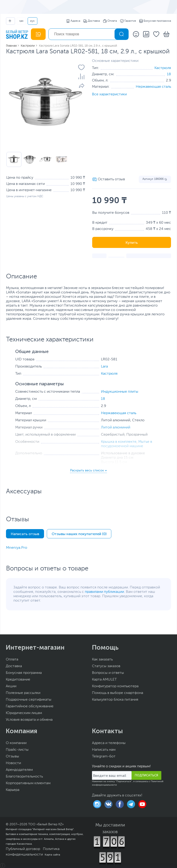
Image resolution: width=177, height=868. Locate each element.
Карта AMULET (104, 680)
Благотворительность (24, 777)
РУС (32, 21)
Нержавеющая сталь (153, 87)
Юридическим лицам (24, 713)
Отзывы (12, 756)
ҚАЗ (21, 21)
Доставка (92, 21)
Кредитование (18, 680)
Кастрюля (163, 68)
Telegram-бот (104, 756)
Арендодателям (19, 770)
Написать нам (104, 750)
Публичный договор (23, 849)
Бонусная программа (155, 21)
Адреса (73, 21)
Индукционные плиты (120, 392)
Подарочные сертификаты (29, 700)
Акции (11, 686)
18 (169, 74)
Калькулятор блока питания (115, 700)
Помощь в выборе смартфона (118, 693)
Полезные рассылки (23, 693)
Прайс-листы (17, 750)
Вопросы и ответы (108, 673)
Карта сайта (52, 855)
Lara (104, 367)
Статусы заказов (106, 666)
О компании (16, 743)
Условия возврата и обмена (29, 720)
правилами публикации (104, 592)
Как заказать (102, 660)
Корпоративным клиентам (28, 783)
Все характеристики (109, 94)
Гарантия (128, 21)
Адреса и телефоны (109, 743)
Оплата (110, 21)
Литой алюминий (116, 428)
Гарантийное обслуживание (30, 706)
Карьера (13, 790)
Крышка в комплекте (119, 442)
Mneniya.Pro (17, 548)
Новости (13, 763)
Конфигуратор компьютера (115, 686)
